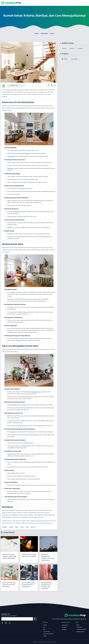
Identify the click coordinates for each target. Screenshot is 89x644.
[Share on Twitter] (52, 85)
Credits (45, 636)
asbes (35, 435)
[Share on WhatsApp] (55, 85)
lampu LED (14, 473)
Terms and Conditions (49, 634)
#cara (22, 527)
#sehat (11, 527)
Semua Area (65, 625)
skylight (24, 405)
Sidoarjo (64, 629)
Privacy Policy (47, 632)
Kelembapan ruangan (13, 168)
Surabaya (64, 627)
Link (44, 627)
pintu (28, 397)
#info (27, 527)
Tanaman (10, 454)
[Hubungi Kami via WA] (10, 623)
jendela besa (16, 405)
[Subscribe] (35, 619)
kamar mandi (21, 426)
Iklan (44, 629)
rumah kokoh (17, 212)
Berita (78, 625)
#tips (17, 527)
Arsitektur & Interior (82, 629)
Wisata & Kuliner (81, 632)
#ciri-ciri (33, 527)
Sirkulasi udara (11, 156)
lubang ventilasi (36, 392)
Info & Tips (79, 627)
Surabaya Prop (14, 85)
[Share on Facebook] (48, 85)
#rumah (5, 527)
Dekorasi (10, 227)
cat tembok (13, 432)
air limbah (26, 443)
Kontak (45, 625)
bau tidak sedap (24, 153)
